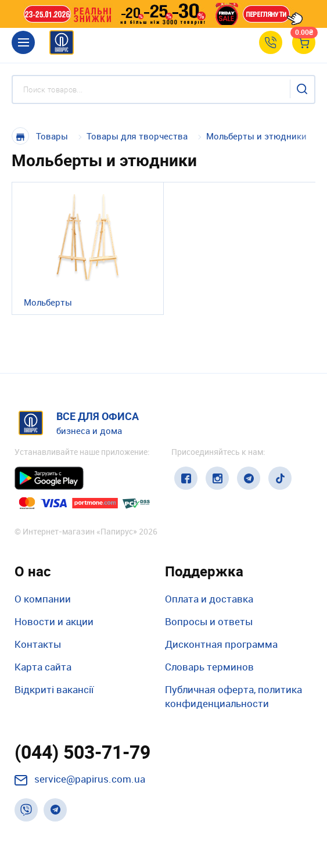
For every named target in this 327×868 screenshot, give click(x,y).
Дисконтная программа (221, 644)
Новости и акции (54, 621)
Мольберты (48, 302)
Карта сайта (43, 667)
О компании (43, 599)
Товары (52, 136)
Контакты (38, 644)
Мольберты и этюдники (256, 136)
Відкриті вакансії (54, 689)
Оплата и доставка (209, 599)
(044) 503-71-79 (82, 752)
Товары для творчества (137, 136)
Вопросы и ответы (209, 621)
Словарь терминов (209, 667)
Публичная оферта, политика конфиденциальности (233, 696)
